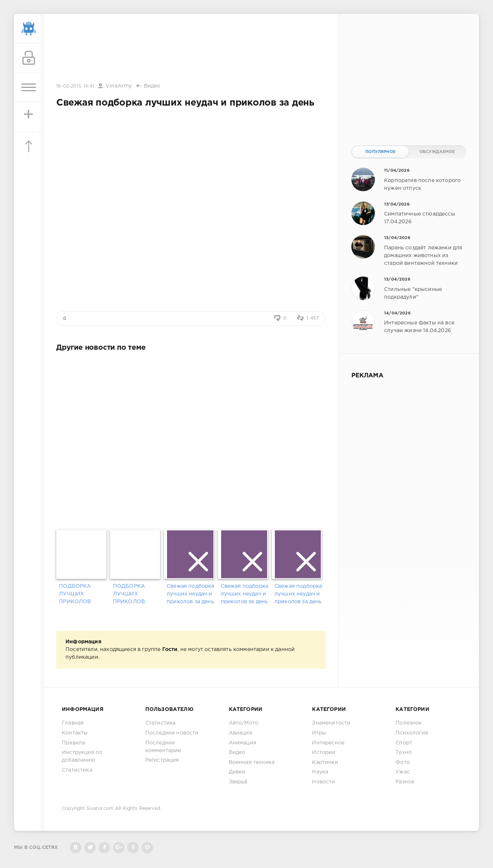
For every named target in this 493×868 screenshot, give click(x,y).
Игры (319, 733)
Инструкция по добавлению (82, 756)
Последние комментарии (163, 747)
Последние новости (172, 733)
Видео (152, 86)
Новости (323, 782)
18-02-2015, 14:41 (75, 86)
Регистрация (162, 760)
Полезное (409, 723)
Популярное (380, 152)
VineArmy (119, 86)
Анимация (242, 743)
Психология (412, 733)
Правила (73, 743)
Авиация (240, 733)
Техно (404, 753)
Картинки (325, 762)
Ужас (403, 772)
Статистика (77, 770)
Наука (320, 772)
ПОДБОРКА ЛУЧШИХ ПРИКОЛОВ (75, 594)
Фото (403, 762)
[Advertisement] (191, 49)
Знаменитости (331, 723)
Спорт (404, 743)
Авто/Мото (244, 723)
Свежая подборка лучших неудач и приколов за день (191, 594)
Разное (405, 782)
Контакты (75, 733)
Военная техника (252, 762)
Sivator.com (100, 809)
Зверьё (238, 782)
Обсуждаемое (437, 152)
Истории (324, 753)
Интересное (328, 743)
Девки (237, 772)
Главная (73, 723)
